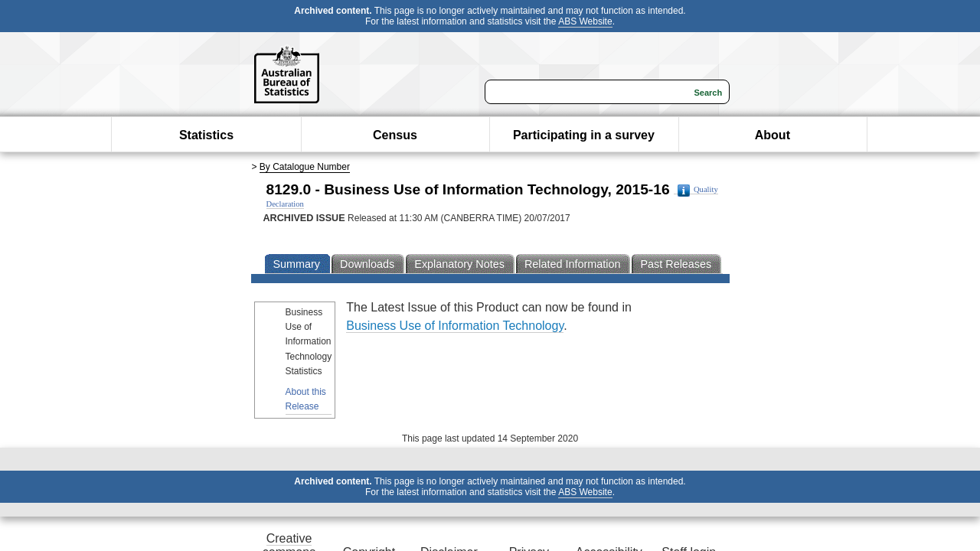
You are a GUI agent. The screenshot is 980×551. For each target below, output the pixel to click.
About (773, 163)
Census (395, 163)
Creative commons (172, 489)
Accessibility (676, 489)
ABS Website (617, 27)
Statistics (206, 163)
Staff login (802, 489)
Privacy (550, 489)
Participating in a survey (584, 163)
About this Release (73, 364)
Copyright (298, 489)
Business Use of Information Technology (582, 324)
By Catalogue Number (165, 194)
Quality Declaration (467, 218)
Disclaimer (425, 489)
